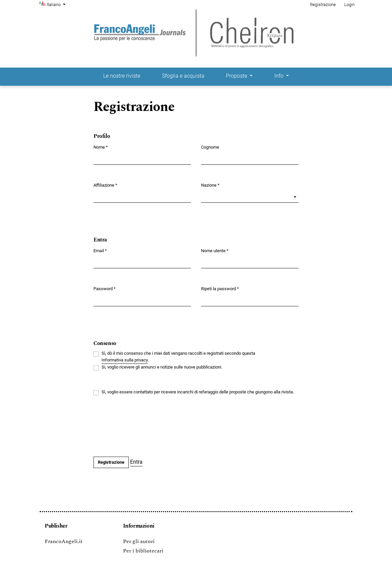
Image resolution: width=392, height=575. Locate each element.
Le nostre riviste (122, 76)
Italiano (57, 4)
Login (349, 5)
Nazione (210, 185)
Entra (136, 462)
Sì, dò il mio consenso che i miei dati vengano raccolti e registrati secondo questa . (178, 357)
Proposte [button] (237, 76)
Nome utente (215, 250)
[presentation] (145, 427)
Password (105, 288)
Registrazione (323, 5)
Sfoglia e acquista (183, 76)
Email (100, 250)
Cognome (210, 147)
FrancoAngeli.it (64, 541)
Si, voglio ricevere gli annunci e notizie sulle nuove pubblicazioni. (162, 367)
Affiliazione (105, 185)
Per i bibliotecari (143, 551)
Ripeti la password (220, 288)
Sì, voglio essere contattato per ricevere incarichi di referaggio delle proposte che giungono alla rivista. (198, 392)
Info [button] (280, 76)
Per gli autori (139, 541)
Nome (101, 147)
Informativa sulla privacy (125, 360)
